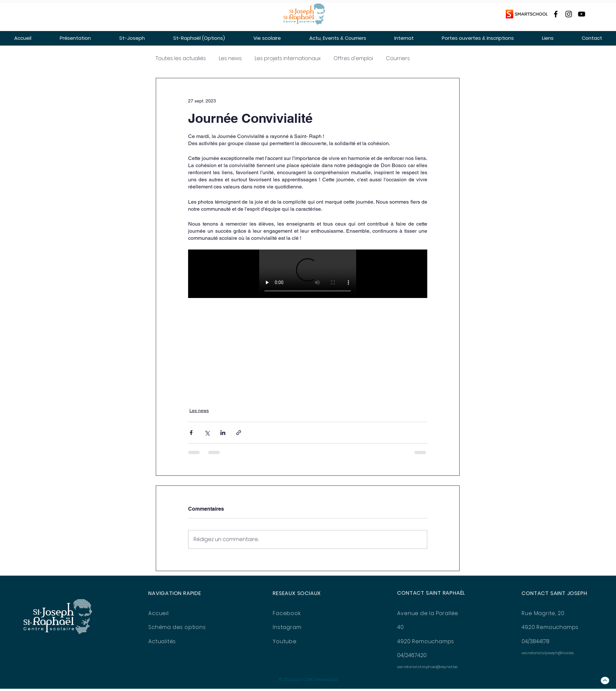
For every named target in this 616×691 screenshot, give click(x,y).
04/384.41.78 (536, 641)
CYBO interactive (320, 680)
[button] (75, 38)
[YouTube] (582, 14)
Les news (230, 58)
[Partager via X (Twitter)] (207, 433)
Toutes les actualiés (181, 58)
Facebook (287, 613)
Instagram (287, 627)
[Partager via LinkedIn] (223, 433)
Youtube (285, 641)
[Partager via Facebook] (191, 433)
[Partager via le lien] (239, 433)
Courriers (398, 58)
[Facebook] (556, 14)
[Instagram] (569, 14)
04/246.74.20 (412, 655)
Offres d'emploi (353, 58)
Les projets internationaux (288, 58)
